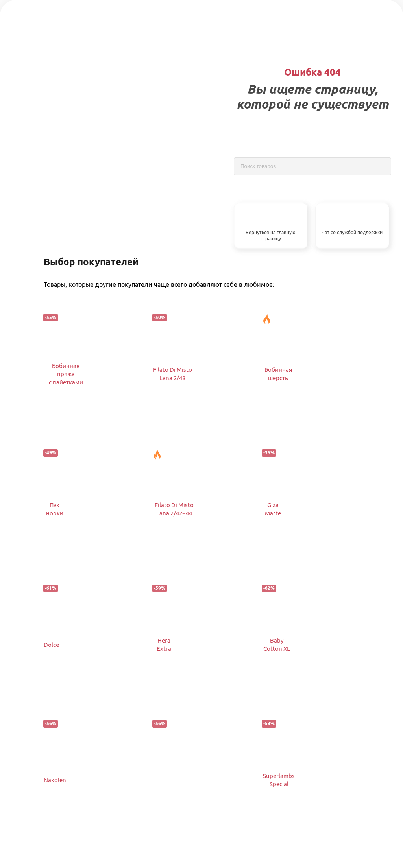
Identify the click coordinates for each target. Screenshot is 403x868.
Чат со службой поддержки (352, 232)
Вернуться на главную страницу (271, 236)
